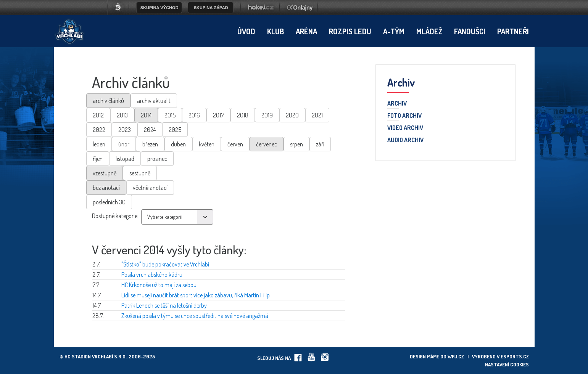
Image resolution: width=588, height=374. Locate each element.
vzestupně (105, 173)
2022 (99, 130)
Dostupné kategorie (115, 216)
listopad (125, 159)
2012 (98, 115)
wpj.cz (456, 356)
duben (178, 144)
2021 (317, 115)
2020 (292, 115)
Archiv (397, 104)
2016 (194, 115)
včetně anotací (150, 188)
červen (235, 144)
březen (150, 144)
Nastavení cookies (507, 364)
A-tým (394, 31)
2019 (267, 115)
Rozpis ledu (350, 31)
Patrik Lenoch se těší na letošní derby (164, 305)
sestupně (140, 173)
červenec (267, 144)
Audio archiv (405, 140)
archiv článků (108, 101)
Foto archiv (404, 116)
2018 (243, 115)
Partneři (513, 31)
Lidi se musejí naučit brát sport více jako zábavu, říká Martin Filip (196, 295)
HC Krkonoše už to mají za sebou (159, 285)
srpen (296, 144)
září (320, 144)
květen (207, 144)
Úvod (246, 31)
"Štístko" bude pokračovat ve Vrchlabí (165, 264)
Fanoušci (470, 31)
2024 (150, 130)
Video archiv (405, 128)
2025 (175, 130)
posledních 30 (109, 202)
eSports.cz (515, 356)
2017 (218, 115)
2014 (146, 115)
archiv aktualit (154, 101)
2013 (122, 115)
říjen (98, 159)
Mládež (429, 31)
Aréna (306, 31)
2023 (125, 130)
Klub (275, 31)
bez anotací (106, 188)
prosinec (157, 159)
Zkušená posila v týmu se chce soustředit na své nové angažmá (195, 316)
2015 (170, 115)
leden (99, 144)
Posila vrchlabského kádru (152, 274)
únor (124, 144)
